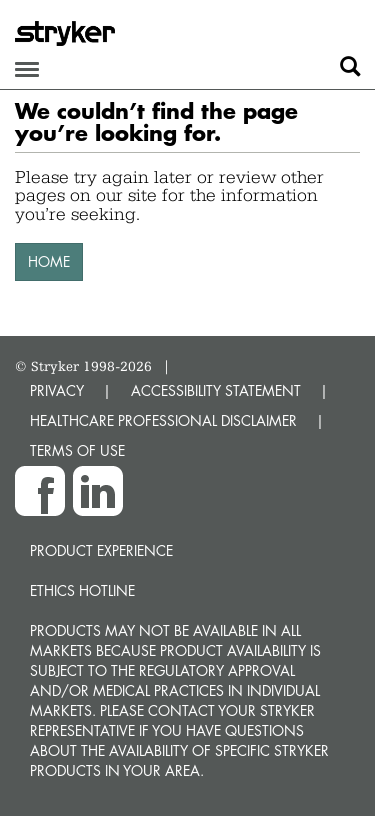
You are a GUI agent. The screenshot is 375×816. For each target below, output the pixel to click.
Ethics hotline (82, 590)
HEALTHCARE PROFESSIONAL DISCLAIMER (163, 420)
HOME (49, 261)
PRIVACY (57, 390)
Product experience (101, 550)
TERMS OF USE (77, 450)
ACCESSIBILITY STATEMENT (216, 390)
